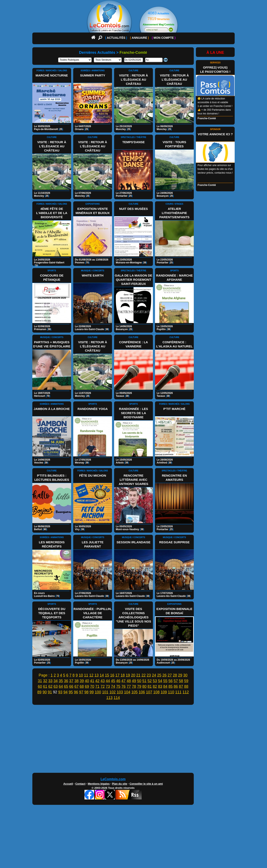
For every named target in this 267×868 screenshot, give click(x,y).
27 (170, 675)
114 (117, 698)
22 (144, 675)
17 (117, 675)
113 (109, 698)
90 (45, 692)
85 (171, 686)
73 (108, 686)
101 (105, 692)
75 (118, 686)
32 (45, 681)
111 (178, 692)
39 (82, 681)
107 (149, 692)
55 (165, 681)
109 (164, 692)
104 (127, 692)
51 (144, 681)
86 (176, 686)
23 (149, 675)
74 (113, 686)
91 (50, 692)
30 (185, 675)
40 (87, 681)
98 (86, 692)
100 (98, 692)
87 (181, 686)
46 (118, 681)
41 (92, 681)
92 (55, 692)
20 (133, 675)
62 (50, 686)
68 (82, 686)
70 (92, 686)
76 (123, 686)
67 (77, 686)
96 (76, 692)
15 (107, 675)
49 (134, 681)
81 (150, 686)
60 (40, 686)
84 (165, 686)
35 (61, 681)
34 (55, 681)
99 (92, 692)
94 (65, 692)
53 (155, 681)
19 (128, 675)
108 (156, 692)
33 (50, 681)
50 (139, 681)
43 (103, 681)
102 (112, 692)
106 (142, 692)
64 (61, 686)
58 (181, 681)
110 (171, 692)
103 (120, 692)
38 (77, 681)
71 (97, 686)
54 (160, 681)
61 (45, 686)
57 (176, 681)
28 (175, 675)
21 (138, 675)
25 (159, 675)
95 (71, 692)
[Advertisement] (133, 740)
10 (81, 675)
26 (164, 675)
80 (144, 686)
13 (97, 675)
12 (91, 675)
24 (154, 675)
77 (129, 686)
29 (180, 675)
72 (103, 686)
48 (129, 681)
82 (155, 686)
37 (71, 681)
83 (160, 686)
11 (86, 675)
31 (40, 681)
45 (113, 681)
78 (134, 686)
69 (87, 686)
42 (97, 681)
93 (60, 692)
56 (171, 681)
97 (81, 692)
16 (112, 675)
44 (108, 681)
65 (66, 686)
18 (123, 675)
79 (139, 686)
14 (102, 675)
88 (186, 686)
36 (66, 681)
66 (71, 686)
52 (150, 681)
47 (123, 681)
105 (135, 692)
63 (55, 686)
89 (39, 692)
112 (186, 692)
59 (186, 681)
